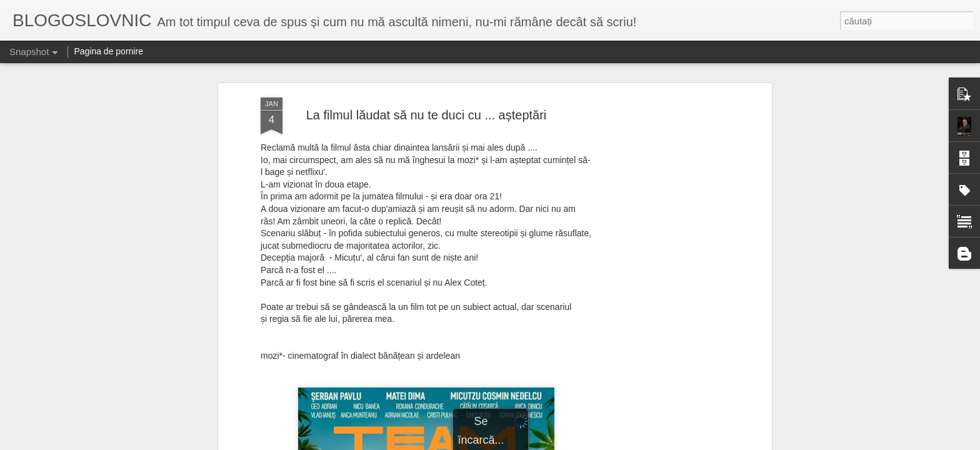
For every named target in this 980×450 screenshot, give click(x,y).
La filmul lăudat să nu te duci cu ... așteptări (427, 115)
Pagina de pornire (108, 51)
